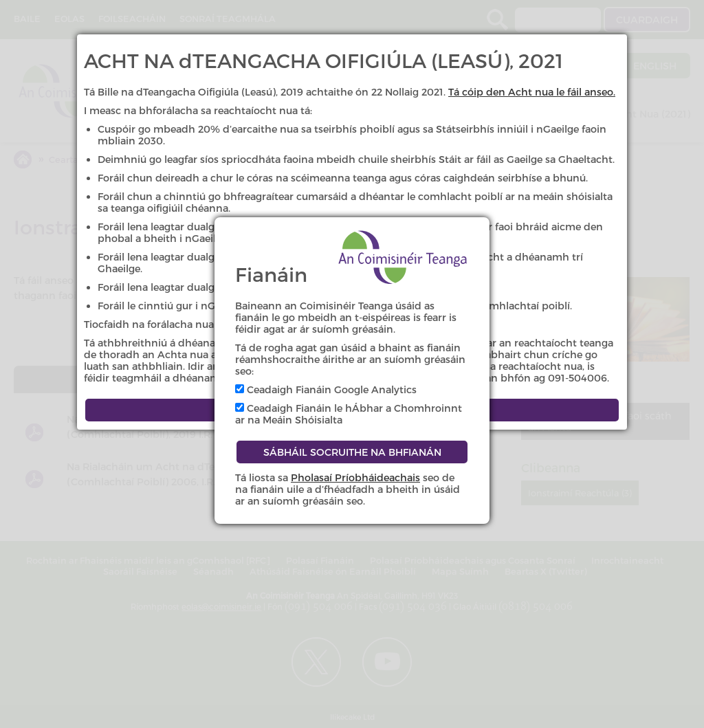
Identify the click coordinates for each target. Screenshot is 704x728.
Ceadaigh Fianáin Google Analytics (326, 389)
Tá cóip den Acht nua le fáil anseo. (532, 92)
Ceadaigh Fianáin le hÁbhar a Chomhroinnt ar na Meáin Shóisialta (349, 414)
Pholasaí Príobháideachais (355, 477)
